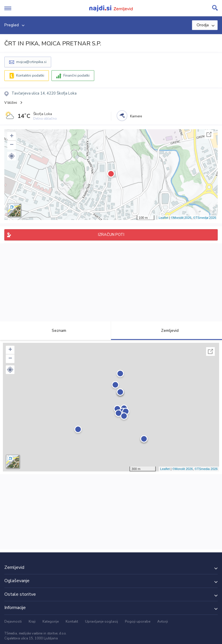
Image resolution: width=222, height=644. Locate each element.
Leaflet (163, 218)
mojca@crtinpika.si (31, 62)
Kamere (136, 116)
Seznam (56, 331)
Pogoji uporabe (138, 621)
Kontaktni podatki (30, 75)
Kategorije (51, 621)
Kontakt (72, 621)
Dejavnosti (13, 621)
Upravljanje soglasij (101, 621)
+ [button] (12, 136)
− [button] (12, 145)
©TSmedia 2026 (205, 218)
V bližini (11, 103)
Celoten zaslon (209, 134)
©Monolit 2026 (181, 218)
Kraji (32, 621)
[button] (12, 156)
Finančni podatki (76, 75)
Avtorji (163, 621)
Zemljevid (166, 331)
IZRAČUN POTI (111, 235)
